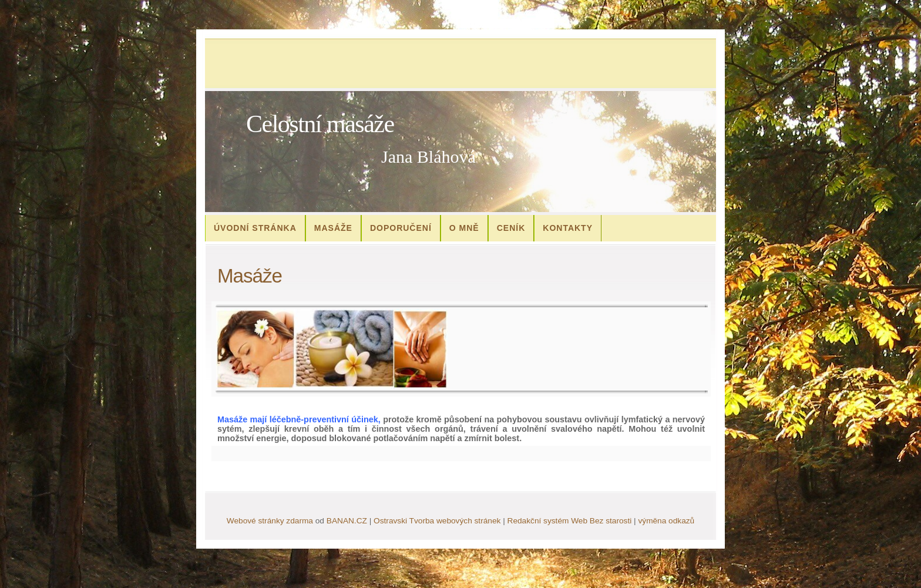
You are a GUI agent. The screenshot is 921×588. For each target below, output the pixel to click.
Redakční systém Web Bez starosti (570, 521)
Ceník (511, 228)
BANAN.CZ (347, 521)
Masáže (333, 228)
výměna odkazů (666, 521)
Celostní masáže (320, 124)
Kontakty (568, 228)
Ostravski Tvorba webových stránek (437, 521)
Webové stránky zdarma (270, 521)
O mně (464, 228)
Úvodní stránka (255, 228)
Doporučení (401, 228)
